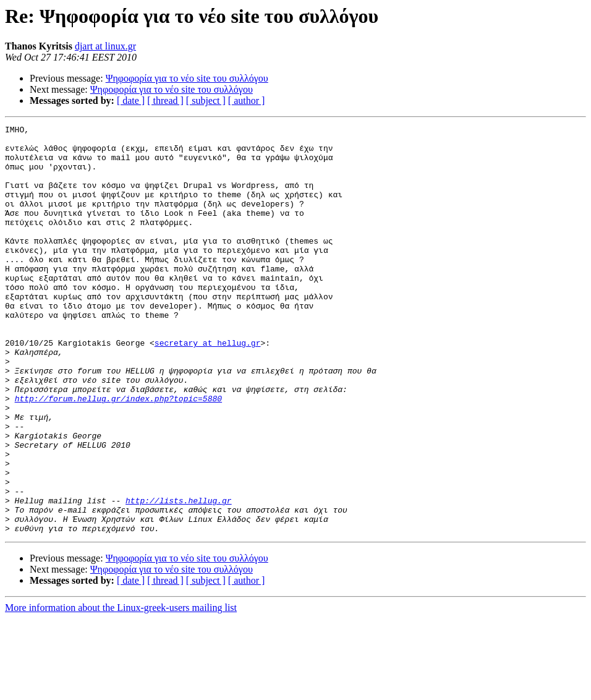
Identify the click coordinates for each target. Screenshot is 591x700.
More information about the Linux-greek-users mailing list (121, 689)
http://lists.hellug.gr (179, 576)
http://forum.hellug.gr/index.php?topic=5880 (118, 454)
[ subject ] (206, 100)
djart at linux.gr (105, 46)
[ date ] (131, 100)
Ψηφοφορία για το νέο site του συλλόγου (187, 78)
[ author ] (247, 100)
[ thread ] (165, 100)
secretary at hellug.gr (208, 387)
